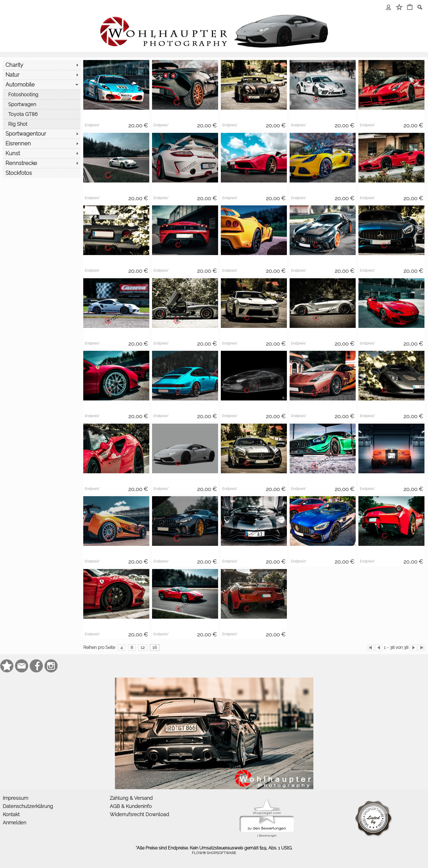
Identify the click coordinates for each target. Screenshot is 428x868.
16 (155, 647)
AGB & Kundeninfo (131, 806)
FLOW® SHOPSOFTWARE (214, 853)
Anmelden (14, 823)
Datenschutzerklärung (28, 806)
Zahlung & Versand (131, 798)
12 (143, 647)
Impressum (15, 798)
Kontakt (11, 814)
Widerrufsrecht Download (139, 814)
